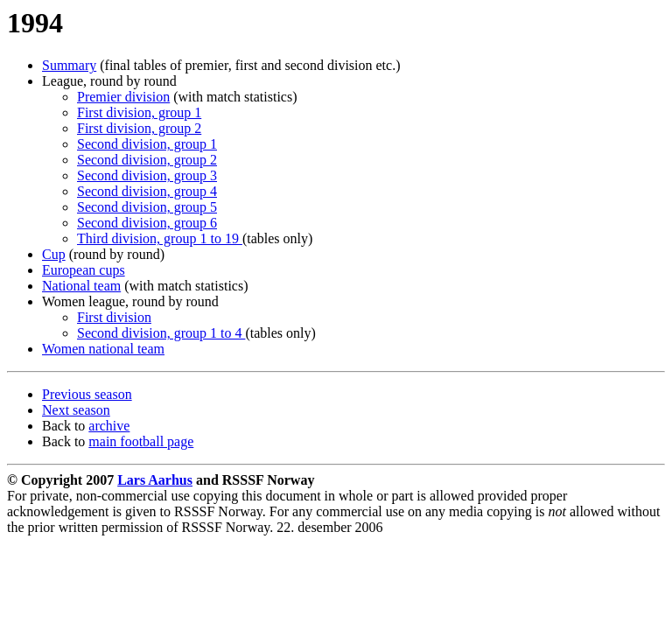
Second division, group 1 (147, 144)
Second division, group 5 (147, 207)
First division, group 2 (139, 128)
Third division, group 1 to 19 (160, 238)
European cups (84, 270)
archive (109, 426)
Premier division (123, 97)
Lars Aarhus (155, 480)
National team (81, 286)
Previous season (87, 394)
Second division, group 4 (147, 191)
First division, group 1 (139, 112)
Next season (76, 410)
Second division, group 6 (147, 223)
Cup (54, 254)
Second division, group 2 (147, 160)
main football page (141, 441)
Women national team (103, 349)
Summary (69, 65)
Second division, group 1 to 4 (161, 333)
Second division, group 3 (147, 175)
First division (114, 317)
